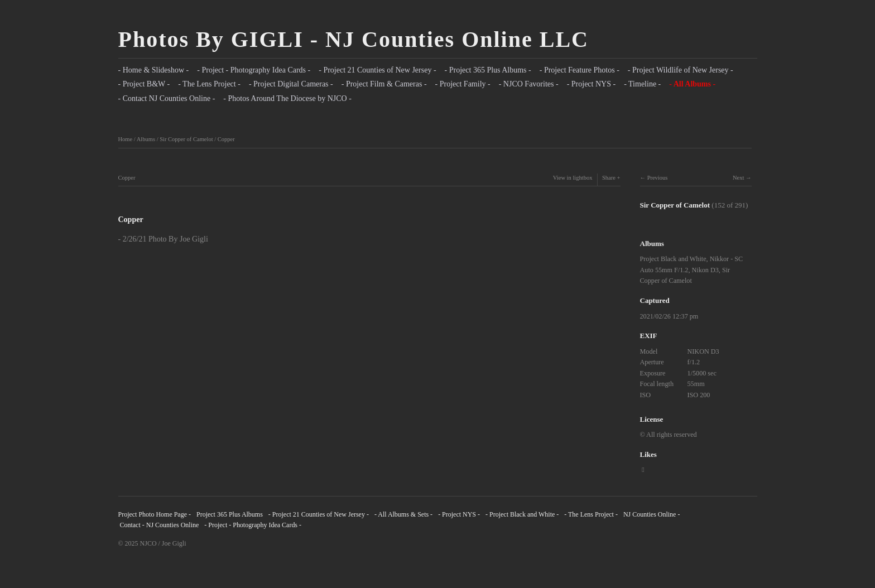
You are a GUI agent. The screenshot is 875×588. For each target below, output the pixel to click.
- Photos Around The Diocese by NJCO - (287, 98)
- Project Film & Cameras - (384, 84)
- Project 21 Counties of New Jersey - (377, 70)
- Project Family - (463, 84)
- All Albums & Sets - (403, 514)
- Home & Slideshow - (154, 70)
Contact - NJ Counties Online (159, 525)
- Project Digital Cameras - (291, 84)
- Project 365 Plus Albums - (488, 70)
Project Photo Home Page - (155, 514)
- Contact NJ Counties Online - (167, 98)
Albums (146, 139)
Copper (226, 139)
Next (738, 178)
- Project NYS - (592, 84)
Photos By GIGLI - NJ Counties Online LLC (354, 39)
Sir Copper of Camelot (186, 139)
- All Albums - (692, 84)
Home (126, 139)
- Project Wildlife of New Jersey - (681, 70)
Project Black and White (673, 259)
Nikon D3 (705, 270)
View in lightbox (573, 178)
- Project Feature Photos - (580, 70)
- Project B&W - (144, 84)
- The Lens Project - (209, 84)
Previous (658, 178)
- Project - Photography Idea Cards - (254, 70)
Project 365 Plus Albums (230, 514)
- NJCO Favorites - (529, 84)
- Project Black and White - (522, 514)
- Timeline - (642, 84)
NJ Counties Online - (652, 514)
